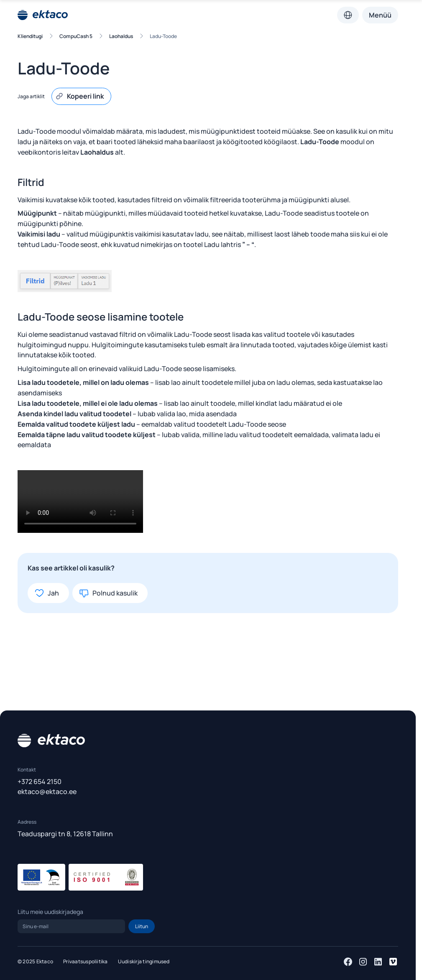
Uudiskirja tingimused (144, 961)
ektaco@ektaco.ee (47, 792)
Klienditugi (30, 36)
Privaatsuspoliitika (86, 961)
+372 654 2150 (40, 781)
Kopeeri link (79, 96)
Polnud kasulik (108, 593)
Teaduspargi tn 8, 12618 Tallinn (65, 834)
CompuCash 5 (76, 36)
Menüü (380, 15)
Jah (47, 593)
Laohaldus (121, 36)
